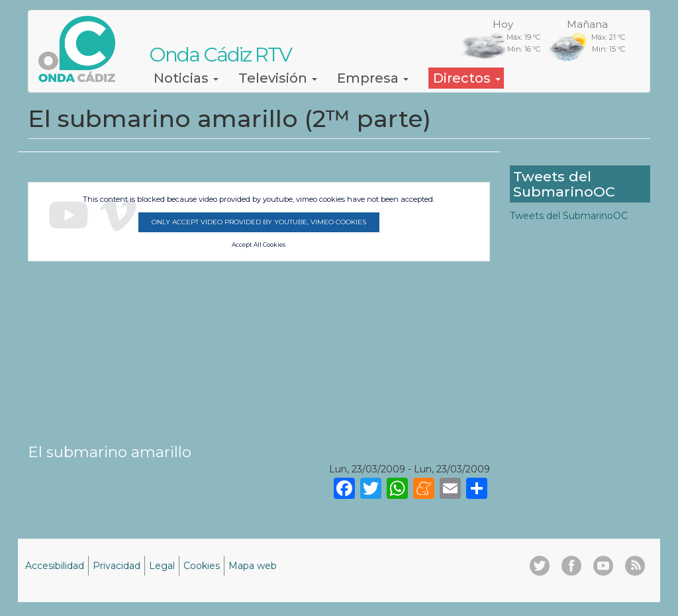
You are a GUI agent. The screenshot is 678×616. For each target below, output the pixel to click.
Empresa (373, 78)
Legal (162, 566)
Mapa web (253, 566)
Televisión (278, 78)
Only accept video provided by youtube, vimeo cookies (259, 222)
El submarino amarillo (110, 452)
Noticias (186, 78)
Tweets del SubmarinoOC (569, 216)
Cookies (202, 566)
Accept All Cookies (259, 245)
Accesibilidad (55, 566)
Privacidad (117, 566)
